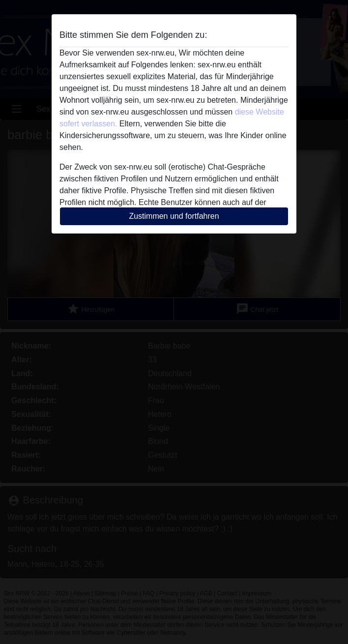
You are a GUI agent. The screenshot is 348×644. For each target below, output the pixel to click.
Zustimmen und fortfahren (174, 216)
